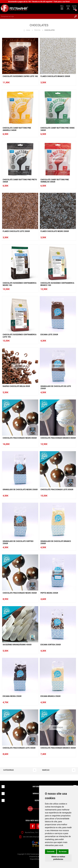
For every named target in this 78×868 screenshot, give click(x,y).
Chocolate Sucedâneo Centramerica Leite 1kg (20, 336)
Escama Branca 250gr (50, 696)
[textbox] (37, 16)
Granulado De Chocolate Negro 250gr (20, 490)
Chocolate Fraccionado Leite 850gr (57, 490)
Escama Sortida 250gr (51, 645)
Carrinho (74, 6)
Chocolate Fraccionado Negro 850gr (20, 438)
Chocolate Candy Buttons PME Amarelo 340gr (17, 129)
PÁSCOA (37, 30)
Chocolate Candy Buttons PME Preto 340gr (20, 181)
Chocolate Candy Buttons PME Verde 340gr (57, 129)
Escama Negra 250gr (12, 696)
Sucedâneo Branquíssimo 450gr (17, 645)
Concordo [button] (51, 852)
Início (28, 30)
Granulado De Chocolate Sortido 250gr (18, 542)
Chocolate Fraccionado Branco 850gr (58, 438)
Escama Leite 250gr (49, 335)
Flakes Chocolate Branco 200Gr (55, 76)
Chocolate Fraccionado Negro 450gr (20, 593)
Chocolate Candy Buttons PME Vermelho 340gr (55, 181)
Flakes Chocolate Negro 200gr (55, 231)
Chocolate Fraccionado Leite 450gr (19, 748)
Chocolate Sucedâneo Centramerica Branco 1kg (57, 284)
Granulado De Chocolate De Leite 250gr (56, 387)
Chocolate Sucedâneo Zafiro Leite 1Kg (20, 76)
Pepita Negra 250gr (49, 593)
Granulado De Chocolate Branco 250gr (56, 542)
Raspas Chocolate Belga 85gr (16, 386)
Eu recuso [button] (63, 852)
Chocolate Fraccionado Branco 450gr (58, 748)
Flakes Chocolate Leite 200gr (16, 231)
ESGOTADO (58, 159)
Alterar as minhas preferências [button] (58, 858)
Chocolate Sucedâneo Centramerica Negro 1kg (20, 284)
